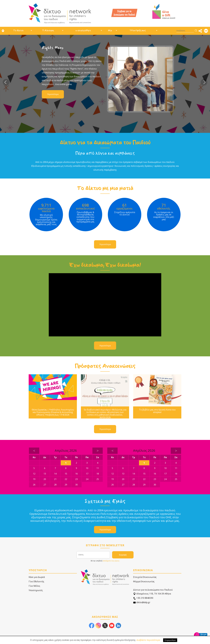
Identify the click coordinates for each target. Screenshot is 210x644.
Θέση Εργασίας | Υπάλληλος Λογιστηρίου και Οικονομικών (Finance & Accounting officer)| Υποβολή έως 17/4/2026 (53, 412)
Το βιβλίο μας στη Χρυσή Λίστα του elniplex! (157, 411)
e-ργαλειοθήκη (83, 30)
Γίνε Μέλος (34, 586)
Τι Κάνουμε (48, 30)
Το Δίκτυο (18, 30)
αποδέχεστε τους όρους (111, 561)
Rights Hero (53, 48)
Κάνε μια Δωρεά (37, 577)
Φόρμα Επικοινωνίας (144, 581)
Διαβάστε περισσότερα (148, 640)
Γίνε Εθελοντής (36, 581)
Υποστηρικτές (36, 590)
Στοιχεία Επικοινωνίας (145, 577)
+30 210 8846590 (143, 598)
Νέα (110, 30)
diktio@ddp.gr (142, 602)
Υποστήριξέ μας (138, 30)
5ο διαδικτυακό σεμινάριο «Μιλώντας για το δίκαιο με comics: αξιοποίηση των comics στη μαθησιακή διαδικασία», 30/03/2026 (105, 414)
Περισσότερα (53, 94)
